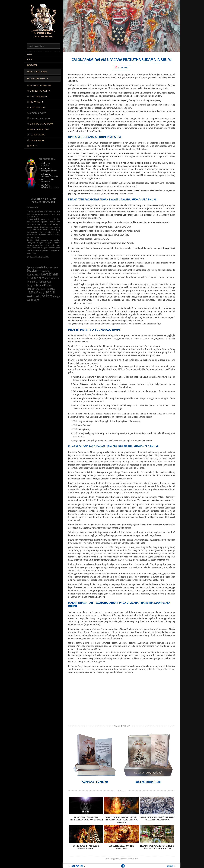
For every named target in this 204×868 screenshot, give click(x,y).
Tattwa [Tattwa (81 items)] (33, 292)
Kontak (33, 146)
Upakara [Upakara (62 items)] (46, 296)
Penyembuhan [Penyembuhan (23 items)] (35, 285)
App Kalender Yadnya (37, 72)
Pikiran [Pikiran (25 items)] (48, 285)
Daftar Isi (77, 866)
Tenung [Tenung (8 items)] (41, 293)
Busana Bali (49, 170)
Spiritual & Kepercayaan (42, 124)
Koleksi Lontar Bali (148, 782)
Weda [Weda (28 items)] (30, 300)
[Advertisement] (122, 699)
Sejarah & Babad (37, 135)
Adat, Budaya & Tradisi (40, 118)
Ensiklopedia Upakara (40, 86)
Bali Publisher (133, 859)
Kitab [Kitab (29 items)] (30, 278)
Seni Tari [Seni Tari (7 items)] (43, 289)
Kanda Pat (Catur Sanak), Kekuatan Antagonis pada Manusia (157, 819)
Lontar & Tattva (38, 108)
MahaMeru (49, 175)
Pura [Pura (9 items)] (39, 289)
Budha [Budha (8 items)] (51, 268)
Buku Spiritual (37, 140)
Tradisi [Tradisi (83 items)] (50, 292)
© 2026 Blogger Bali (112, 859)
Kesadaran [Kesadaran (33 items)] (34, 275)
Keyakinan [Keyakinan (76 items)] (49, 274)
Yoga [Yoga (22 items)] (37, 300)
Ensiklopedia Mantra (40, 91)
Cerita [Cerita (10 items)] (56, 268)
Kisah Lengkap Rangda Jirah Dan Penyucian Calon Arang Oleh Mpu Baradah (122, 820)
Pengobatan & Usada (40, 129)
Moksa (102, 475)
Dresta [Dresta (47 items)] (31, 271)
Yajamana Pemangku (95, 782)
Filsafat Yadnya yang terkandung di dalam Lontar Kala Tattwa (157, 847)
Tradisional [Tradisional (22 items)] (33, 296)
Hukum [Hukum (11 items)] (39, 271)
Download (122, 67)
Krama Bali (35, 102)
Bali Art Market (47, 181)
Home (30, 55)
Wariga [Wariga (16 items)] (56, 296)
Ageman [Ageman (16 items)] (31, 267)
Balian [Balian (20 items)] (45, 267)
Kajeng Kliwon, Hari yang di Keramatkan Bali (86, 847)
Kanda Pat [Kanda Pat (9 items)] (46, 271)
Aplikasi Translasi (36, 79)
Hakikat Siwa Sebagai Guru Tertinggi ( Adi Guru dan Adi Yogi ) (86, 819)
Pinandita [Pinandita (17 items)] (32, 289)
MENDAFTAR (32, 65)
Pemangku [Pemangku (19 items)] (33, 282)
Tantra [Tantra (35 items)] (51, 289)
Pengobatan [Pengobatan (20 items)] (45, 282)
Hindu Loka (46, 164)
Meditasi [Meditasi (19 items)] (49, 278)
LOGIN (30, 60)
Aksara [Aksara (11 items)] (38, 267)
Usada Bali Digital (39, 96)
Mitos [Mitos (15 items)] (56, 278)
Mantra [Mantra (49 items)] (39, 278)
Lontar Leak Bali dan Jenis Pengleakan (122, 847)
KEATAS (170, 866)
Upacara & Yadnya (38, 113)
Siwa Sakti (50, 186)
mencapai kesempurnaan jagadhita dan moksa (150, 500)
